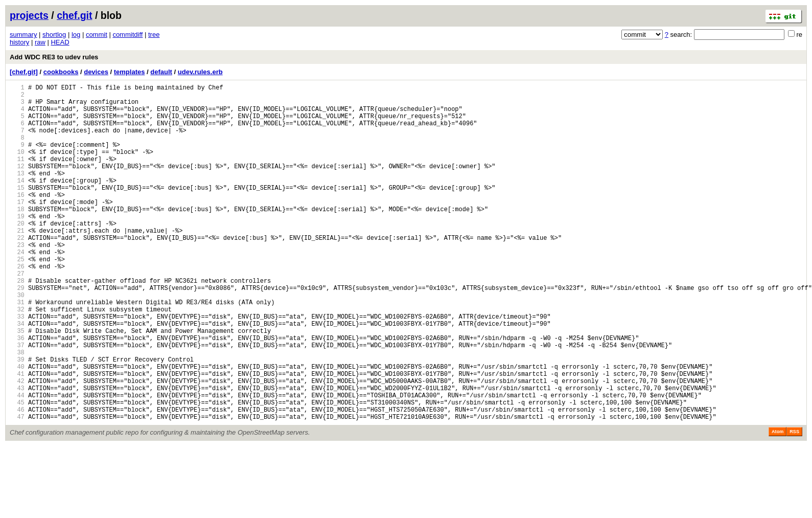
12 (17, 184)
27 (17, 315)
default (161, 72)
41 (17, 436)
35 (17, 384)
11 (17, 176)
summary (23, 35)
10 (17, 167)
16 (17, 219)
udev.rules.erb (200, 72)
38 (17, 410)
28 (17, 323)
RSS (794, 504)
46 (17, 480)
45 (17, 471)
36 (17, 393)
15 (17, 210)
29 (17, 332)
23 (17, 280)
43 (17, 454)
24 (17, 289)
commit (97, 35)
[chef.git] (24, 72)
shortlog (54, 35)
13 (17, 193)
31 (17, 350)
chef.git (74, 15)
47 (17, 489)
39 (17, 419)
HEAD (60, 42)
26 (17, 306)
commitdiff (127, 35)
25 (17, 297)
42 (17, 445)
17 (17, 228)
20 (17, 254)
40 (17, 428)
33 (17, 367)
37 (17, 402)
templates (130, 72)
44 (17, 463)
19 (17, 245)
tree (154, 35)
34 (17, 376)
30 (17, 341)
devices (96, 72)
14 (17, 202)
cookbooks (61, 72)
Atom (778, 504)
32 (17, 358)
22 (17, 271)
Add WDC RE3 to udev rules (54, 57)
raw (40, 42)
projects (29, 15)
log (76, 35)
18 (17, 237)
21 (17, 263)
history (19, 42)
